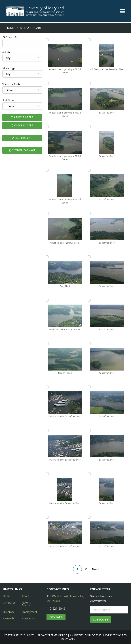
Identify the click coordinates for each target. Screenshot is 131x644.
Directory (8, 612)
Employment (29, 612)
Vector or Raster (12, 84)
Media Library (31, 28)
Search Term (12, 37)
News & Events (27, 604)
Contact (56, 617)
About (26, 596)
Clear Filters (22, 125)
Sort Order (9, 100)
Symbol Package (22, 150)
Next (95, 569)
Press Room (29, 618)
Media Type (9, 68)
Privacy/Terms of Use (52, 635)
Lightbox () (22, 138)
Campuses (9, 603)
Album (6, 52)
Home (10, 28)
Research (8, 618)
